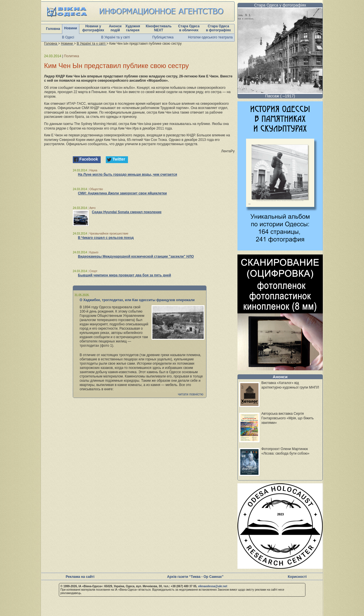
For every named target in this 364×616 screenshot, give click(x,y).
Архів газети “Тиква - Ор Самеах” (195, 577)
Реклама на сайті (80, 577)
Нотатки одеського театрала (210, 37)
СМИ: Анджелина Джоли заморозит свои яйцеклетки (122, 193)
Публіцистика (163, 37)
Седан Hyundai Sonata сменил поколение (127, 212)
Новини (71, 28)
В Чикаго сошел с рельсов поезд (106, 238)
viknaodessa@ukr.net (213, 586)
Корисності (297, 577)
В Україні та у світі (116, 37)
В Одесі (68, 37)
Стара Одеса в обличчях (189, 28)
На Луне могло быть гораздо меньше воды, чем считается (128, 174)
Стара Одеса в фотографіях (218, 28)
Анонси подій (115, 28)
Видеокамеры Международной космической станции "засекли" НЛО (136, 256)
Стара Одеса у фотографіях (280, 5)
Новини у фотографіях (93, 28)
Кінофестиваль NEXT (159, 28)
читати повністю (191, 394)
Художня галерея (133, 28)
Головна (53, 29)
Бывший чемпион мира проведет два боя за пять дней (124, 275)
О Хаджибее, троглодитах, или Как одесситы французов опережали (137, 300)
